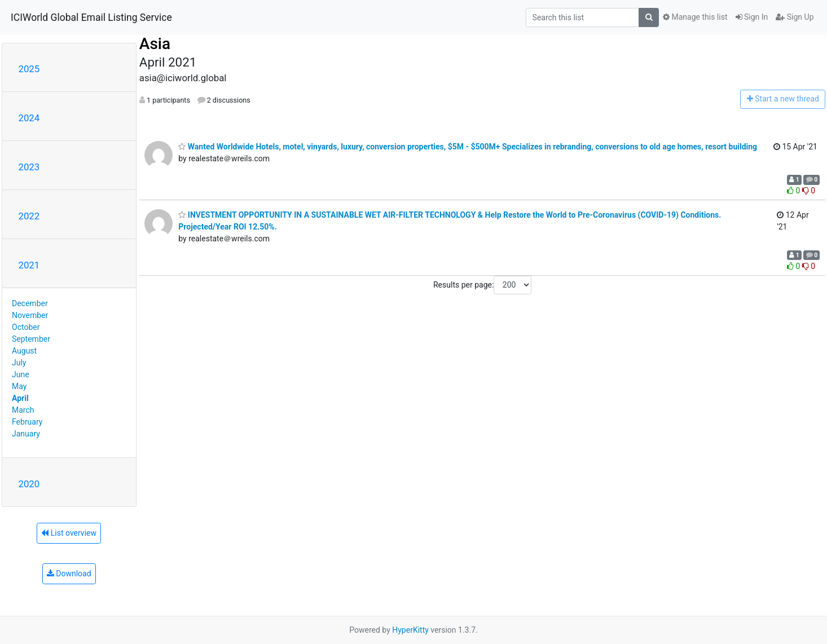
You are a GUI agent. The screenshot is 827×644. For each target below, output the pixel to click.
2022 (29, 216)
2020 (29, 484)
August (24, 351)
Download (69, 574)
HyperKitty (410, 630)
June (21, 374)
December (30, 303)
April (20, 398)
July (19, 363)
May (19, 386)
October (26, 327)
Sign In (752, 17)
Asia (155, 44)
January (26, 434)
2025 (29, 69)
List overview (69, 533)
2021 (29, 265)
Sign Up (795, 17)
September (31, 339)
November (30, 315)
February (27, 422)
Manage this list (695, 17)
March (23, 410)
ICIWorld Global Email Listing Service (91, 17)
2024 (29, 118)
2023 (29, 167)
